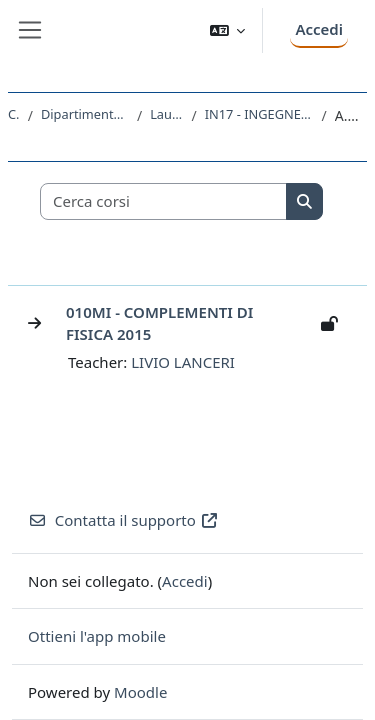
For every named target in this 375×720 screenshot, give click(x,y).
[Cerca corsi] (164, 201)
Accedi (319, 29)
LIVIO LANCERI (183, 362)
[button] (228, 30)
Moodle (140, 692)
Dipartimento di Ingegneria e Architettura (85, 114)
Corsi (14, 114)
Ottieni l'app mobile (97, 636)
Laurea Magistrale (166, 114)
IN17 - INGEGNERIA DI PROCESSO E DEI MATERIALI (259, 114)
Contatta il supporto (123, 520)
